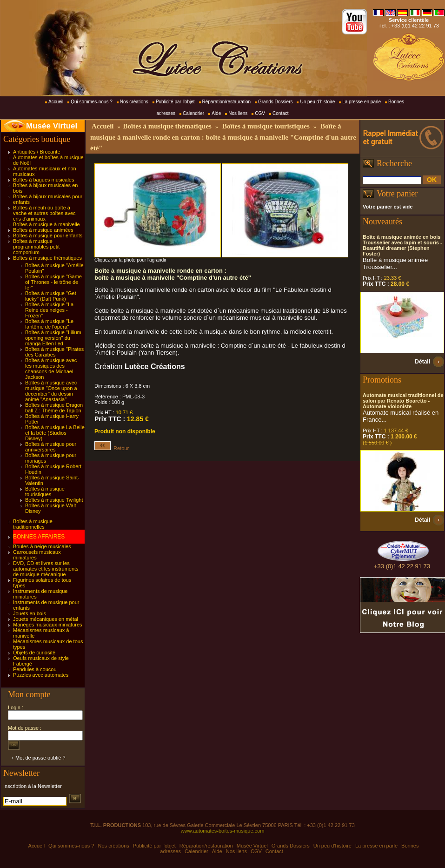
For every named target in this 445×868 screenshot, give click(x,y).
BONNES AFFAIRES (39, 537)
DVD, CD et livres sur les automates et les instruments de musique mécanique (46, 569)
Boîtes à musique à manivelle (46, 224)
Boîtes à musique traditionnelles (33, 524)
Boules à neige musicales (42, 546)
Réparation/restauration (227, 102)
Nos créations (134, 102)
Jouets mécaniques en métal (46, 619)
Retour (112, 448)
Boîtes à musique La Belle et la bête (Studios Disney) (55, 433)
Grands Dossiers (275, 102)
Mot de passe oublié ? (40, 758)
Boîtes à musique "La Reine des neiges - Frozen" (49, 310)
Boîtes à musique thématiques (47, 258)
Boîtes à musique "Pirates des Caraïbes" (54, 352)
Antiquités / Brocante (37, 152)
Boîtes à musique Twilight (54, 500)
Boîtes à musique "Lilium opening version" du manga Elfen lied (53, 338)
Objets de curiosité (34, 653)
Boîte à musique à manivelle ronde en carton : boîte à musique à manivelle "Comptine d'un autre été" (223, 137)
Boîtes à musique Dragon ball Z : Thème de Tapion (54, 408)
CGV (260, 113)
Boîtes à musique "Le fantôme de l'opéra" (49, 324)
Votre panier (397, 194)
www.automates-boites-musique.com (223, 831)
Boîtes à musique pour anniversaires (51, 447)
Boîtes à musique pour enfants (48, 236)
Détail (422, 362)
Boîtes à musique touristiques (45, 491)
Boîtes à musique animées (43, 230)
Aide (216, 113)
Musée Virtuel (52, 126)
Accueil (56, 102)
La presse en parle (362, 102)
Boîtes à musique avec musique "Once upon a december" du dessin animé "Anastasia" (51, 391)
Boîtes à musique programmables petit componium (36, 247)
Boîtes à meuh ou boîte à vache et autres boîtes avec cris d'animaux (44, 213)
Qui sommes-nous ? (91, 102)
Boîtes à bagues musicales (43, 180)
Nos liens (238, 113)
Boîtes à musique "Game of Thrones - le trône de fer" (53, 282)
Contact (280, 113)
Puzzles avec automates (41, 675)
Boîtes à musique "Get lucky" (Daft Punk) (51, 296)
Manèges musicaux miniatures (48, 625)
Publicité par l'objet (175, 102)
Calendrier (193, 113)
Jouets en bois (30, 613)
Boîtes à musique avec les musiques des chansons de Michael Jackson (51, 369)
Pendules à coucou (35, 669)
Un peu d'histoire (317, 102)
